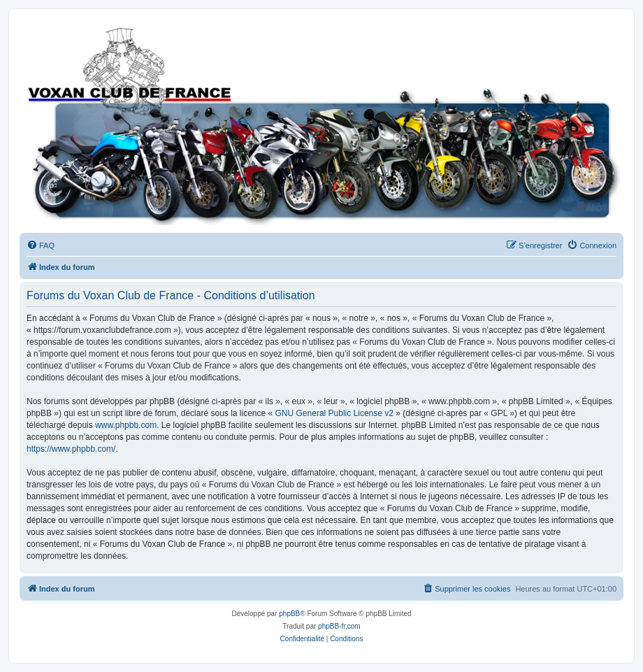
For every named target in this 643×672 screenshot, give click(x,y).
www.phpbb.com (126, 425)
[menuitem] (41, 245)
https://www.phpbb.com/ (71, 449)
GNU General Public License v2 (334, 413)
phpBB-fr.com (339, 626)
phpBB (289, 614)
